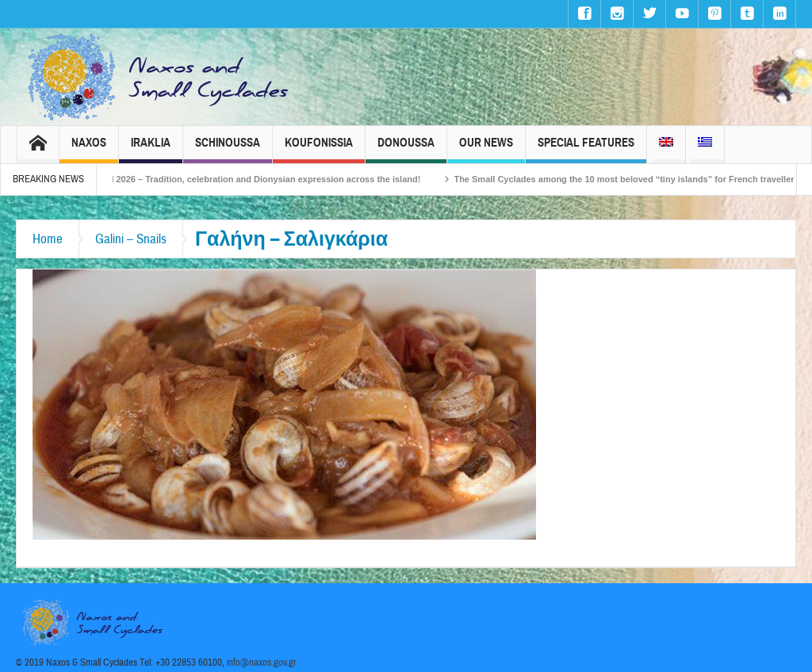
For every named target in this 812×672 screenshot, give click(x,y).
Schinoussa (228, 149)
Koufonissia (319, 149)
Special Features (586, 149)
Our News (486, 149)
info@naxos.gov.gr (262, 662)
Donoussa (406, 149)
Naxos (89, 149)
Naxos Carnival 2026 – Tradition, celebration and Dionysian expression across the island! (266, 179)
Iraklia (151, 149)
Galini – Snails (131, 239)
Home (48, 239)
